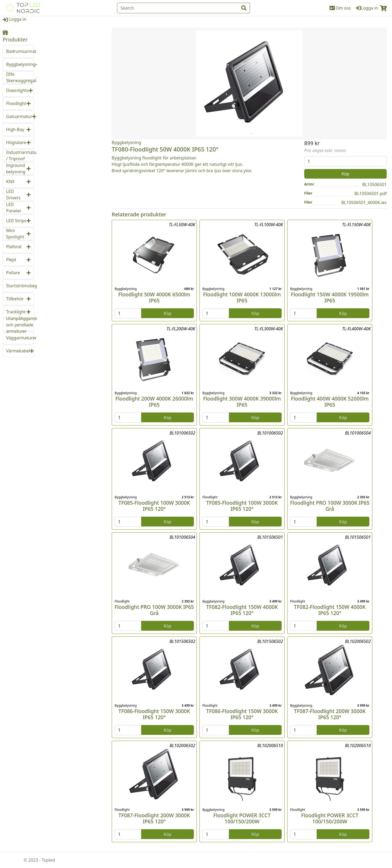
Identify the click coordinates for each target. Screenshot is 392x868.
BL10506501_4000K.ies (364, 203)
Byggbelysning (126, 142)
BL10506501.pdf (371, 193)
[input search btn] (244, 8)
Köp (345, 174)
